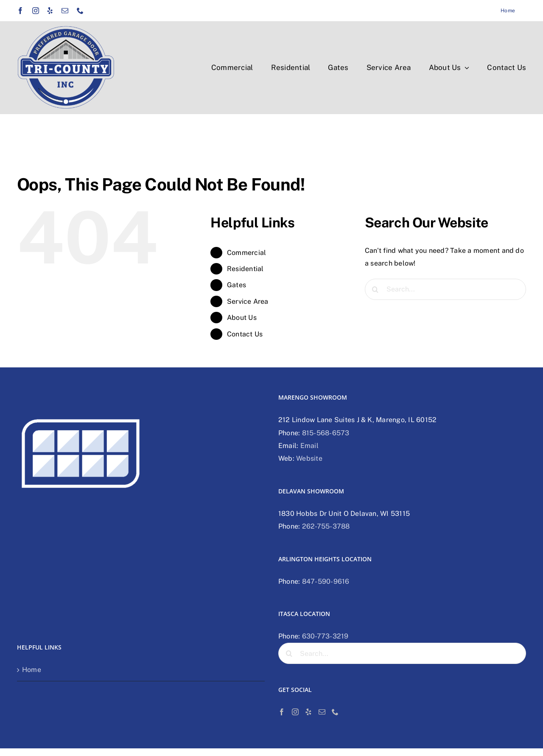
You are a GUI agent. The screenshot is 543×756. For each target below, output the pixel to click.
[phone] (80, 11)
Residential (245, 269)
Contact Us (245, 334)
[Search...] (445, 289)
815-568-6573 (326, 433)
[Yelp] (308, 712)
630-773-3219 (325, 636)
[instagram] (36, 11)
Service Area (248, 301)
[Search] (375, 289)
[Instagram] (295, 712)
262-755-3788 (326, 526)
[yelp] (50, 11)
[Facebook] (282, 712)
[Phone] (335, 712)
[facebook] (20, 11)
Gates (237, 285)
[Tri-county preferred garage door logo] (66, 29)
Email (309, 446)
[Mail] (322, 712)
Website (309, 458)
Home (32, 670)
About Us (242, 318)
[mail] (65, 11)
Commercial (246, 253)
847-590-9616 (326, 581)
